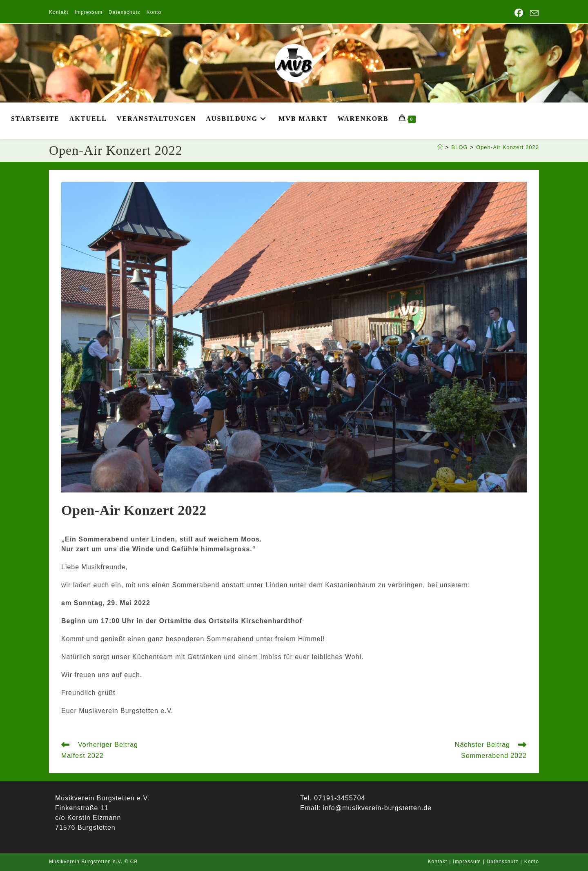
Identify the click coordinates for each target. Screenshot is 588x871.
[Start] (440, 147)
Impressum (89, 12)
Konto (154, 12)
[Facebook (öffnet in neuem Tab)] (519, 13)
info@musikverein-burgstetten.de (376, 808)
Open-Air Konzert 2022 (508, 147)
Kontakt (59, 12)
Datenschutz (125, 12)
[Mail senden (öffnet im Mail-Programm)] (533, 13)
